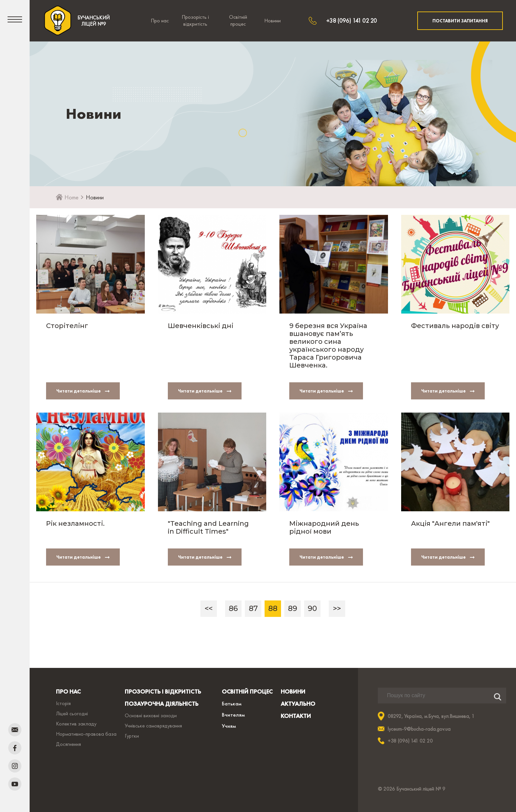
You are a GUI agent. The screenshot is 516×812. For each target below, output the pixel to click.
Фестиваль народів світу (455, 326)
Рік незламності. (75, 523)
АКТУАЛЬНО (298, 704)
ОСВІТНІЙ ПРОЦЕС (247, 691)
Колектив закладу (76, 724)
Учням (229, 726)
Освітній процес (238, 20)
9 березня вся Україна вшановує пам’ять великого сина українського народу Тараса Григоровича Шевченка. (328, 345)
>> (337, 609)
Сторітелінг (67, 326)
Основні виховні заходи (151, 715)
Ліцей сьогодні (72, 713)
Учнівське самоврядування (153, 726)
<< (209, 609)
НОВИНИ (293, 691)
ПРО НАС (68, 691)
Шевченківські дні (201, 326)
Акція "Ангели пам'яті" (450, 523)
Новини (272, 21)
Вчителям (233, 715)
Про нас (160, 21)
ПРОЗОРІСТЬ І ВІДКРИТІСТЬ (163, 691)
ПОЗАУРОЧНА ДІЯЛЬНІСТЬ (162, 704)
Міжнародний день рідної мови (324, 527)
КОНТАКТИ (296, 716)
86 (233, 609)
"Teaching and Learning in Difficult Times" (208, 527)
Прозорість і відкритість (195, 20)
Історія (63, 703)
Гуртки (132, 736)
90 (312, 609)
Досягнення (68, 744)
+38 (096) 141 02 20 (351, 21)
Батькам (232, 703)
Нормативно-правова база (86, 734)
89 (293, 609)
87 (253, 609)
